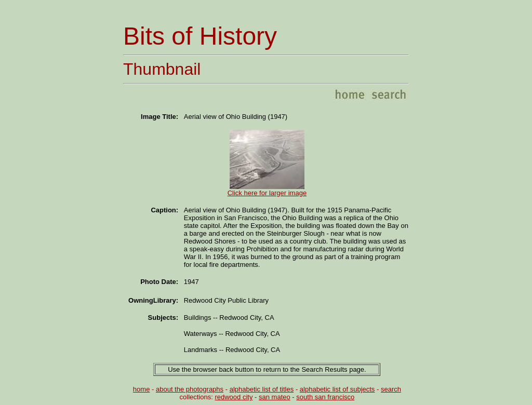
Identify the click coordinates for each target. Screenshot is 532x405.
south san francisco (325, 397)
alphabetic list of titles (262, 389)
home (142, 389)
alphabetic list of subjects (337, 389)
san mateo (275, 397)
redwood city (234, 397)
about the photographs (190, 389)
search (391, 389)
